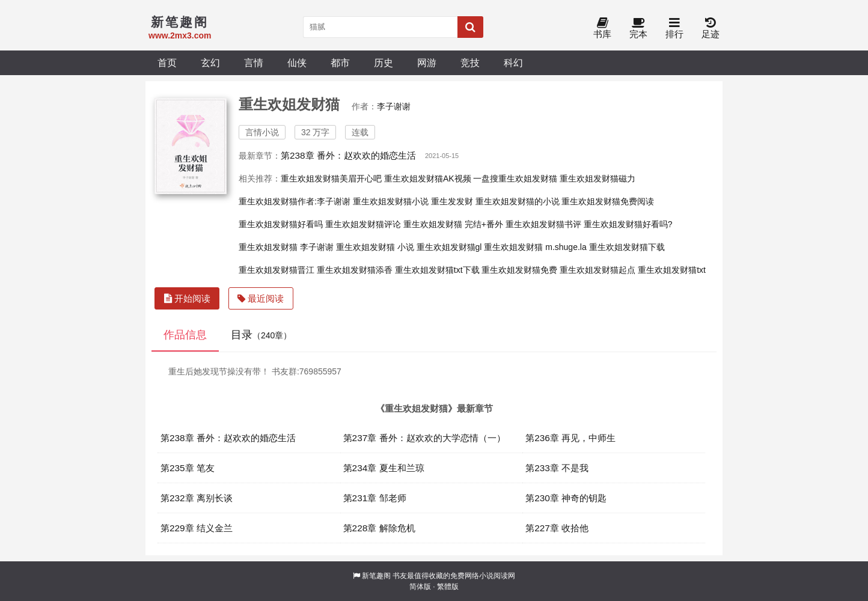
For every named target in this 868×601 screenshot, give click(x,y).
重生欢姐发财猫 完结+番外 (453, 224)
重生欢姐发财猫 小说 (375, 247)
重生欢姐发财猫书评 (543, 224)
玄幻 (210, 63)
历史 (384, 63)
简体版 (420, 587)
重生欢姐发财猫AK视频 (428, 178)
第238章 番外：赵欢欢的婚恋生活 (348, 155)
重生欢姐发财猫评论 (363, 224)
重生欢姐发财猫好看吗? (628, 224)
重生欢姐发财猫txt (672, 270)
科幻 (513, 63)
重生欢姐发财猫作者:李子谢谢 (295, 201)
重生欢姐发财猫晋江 (277, 270)
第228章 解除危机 (379, 528)
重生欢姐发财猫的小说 (518, 201)
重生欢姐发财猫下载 (627, 247)
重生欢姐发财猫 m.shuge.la (535, 247)
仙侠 (297, 63)
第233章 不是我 (557, 468)
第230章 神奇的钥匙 (566, 498)
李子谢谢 (394, 106)
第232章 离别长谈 (197, 498)
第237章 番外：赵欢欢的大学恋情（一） (424, 438)
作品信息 (185, 335)
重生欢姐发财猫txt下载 (437, 270)
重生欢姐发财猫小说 (391, 201)
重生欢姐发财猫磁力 (598, 178)
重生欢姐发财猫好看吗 (281, 224)
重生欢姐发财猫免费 (519, 270)
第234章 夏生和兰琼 (384, 468)
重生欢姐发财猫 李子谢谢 (286, 247)
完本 (638, 29)
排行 (674, 29)
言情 (254, 63)
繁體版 (448, 587)
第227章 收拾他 (557, 528)
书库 (602, 29)
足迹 (711, 29)
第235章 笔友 (188, 468)
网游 (427, 63)
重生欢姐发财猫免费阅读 (608, 201)
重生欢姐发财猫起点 (598, 270)
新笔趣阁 (376, 576)
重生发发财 (452, 201)
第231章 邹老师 (375, 498)
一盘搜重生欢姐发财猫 (515, 178)
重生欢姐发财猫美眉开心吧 (331, 178)
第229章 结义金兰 (197, 528)
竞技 (470, 63)
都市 (340, 63)
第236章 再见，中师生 (570, 438)
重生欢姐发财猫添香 (355, 270)
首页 (167, 63)
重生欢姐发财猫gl (449, 247)
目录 (261, 335)
